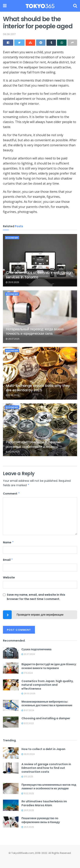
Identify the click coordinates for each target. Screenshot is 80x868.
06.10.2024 (28, 754)
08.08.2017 (9, 34)
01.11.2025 (27, 777)
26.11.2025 (28, 827)
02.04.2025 (13, 452)
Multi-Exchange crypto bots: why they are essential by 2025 (38, 388)
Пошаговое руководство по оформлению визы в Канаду (41, 820)
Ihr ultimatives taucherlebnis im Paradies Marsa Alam (44, 803)
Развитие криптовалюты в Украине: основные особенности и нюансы (33, 444)
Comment (11, 494)
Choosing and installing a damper (46, 718)
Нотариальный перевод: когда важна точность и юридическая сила (35, 331)
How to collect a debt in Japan (43, 749)
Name (8, 542)
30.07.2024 (28, 654)
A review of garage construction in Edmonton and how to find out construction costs (46, 768)
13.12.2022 (28, 723)
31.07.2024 (28, 710)
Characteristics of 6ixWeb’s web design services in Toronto (39, 275)
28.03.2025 (28, 694)
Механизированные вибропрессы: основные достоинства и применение (47, 704)
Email (8, 560)
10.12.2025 (28, 794)
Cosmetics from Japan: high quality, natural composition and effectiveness (48, 685)
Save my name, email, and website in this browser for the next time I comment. (36, 597)
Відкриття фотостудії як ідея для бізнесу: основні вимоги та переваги (49, 666)
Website (9, 577)
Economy (12, 238)
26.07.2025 (13, 339)
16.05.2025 (12, 395)
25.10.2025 (12, 282)
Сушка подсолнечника (36, 649)
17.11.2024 (27, 673)
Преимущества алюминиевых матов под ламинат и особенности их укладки (49, 787)
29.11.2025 (28, 810)
